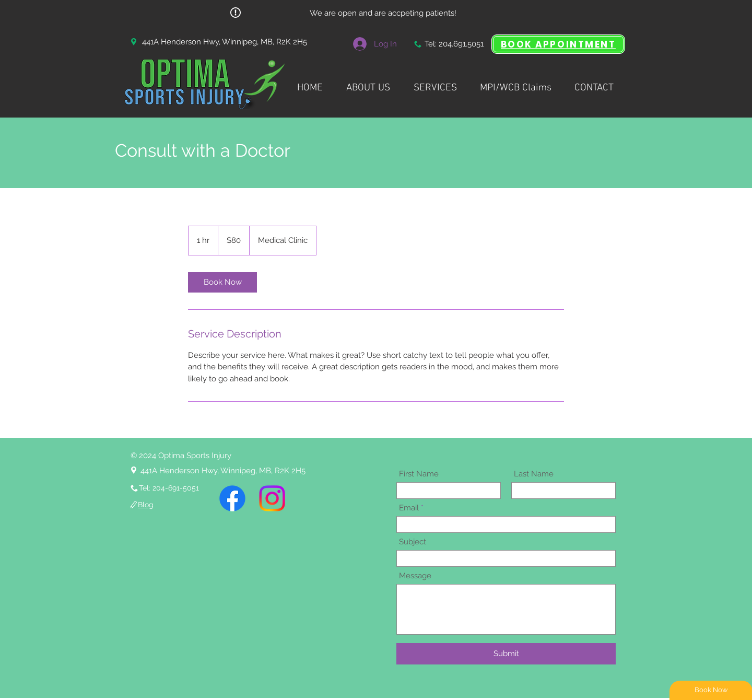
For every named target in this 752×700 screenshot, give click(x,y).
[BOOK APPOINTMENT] (558, 44)
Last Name (534, 474)
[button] (435, 83)
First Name (419, 474)
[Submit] (506, 654)
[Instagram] (272, 498)
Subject (413, 542)
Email (409, 508)
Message (415, 576)
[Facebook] (232, 498)
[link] (222, 282)
